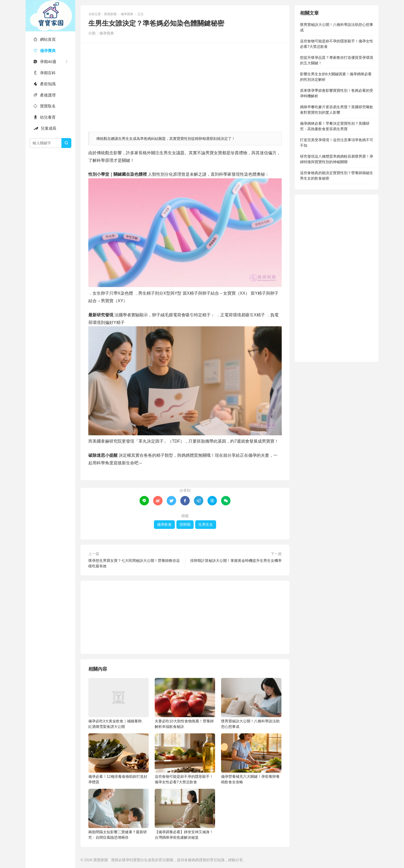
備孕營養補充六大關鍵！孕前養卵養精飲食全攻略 (251, 759)
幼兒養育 (45, 117)
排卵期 (185, 524)
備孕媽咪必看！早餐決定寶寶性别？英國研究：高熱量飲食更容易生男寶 (335, 126)
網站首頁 (45, 39)
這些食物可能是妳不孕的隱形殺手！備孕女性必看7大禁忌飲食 (185, 759)
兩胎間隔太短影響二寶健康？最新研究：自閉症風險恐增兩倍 (119, 814)
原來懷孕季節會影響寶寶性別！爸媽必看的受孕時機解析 (337, 93)
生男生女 (206, 524)
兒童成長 (45, 128)
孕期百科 (45, 73)
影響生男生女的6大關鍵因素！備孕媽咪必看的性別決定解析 (336, 77)
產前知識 (45, 84)
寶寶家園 (50, 16)
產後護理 (45, 95)
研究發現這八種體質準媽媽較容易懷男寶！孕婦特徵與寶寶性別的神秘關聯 (337, 159)
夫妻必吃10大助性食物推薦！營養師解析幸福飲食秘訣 (185, 703)
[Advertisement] (185, 85)
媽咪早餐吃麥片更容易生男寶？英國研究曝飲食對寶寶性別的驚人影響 (337, 110)
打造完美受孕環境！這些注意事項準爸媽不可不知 (337, 143)
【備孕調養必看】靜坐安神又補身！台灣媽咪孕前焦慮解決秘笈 (185, 814)
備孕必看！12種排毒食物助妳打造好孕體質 (119, 759)
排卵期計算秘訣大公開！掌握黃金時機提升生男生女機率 (236, 561)
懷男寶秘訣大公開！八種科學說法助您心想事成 (251, 703)
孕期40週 (45, 62)
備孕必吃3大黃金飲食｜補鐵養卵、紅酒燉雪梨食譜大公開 (119, 703)
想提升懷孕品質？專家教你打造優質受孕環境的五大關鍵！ (337, 60)
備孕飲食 (164, 524)
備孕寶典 (45, 51)
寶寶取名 (45, 106)
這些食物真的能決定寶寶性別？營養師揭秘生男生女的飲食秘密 (337, 176)
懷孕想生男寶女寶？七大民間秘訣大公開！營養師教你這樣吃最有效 (134, 563)
